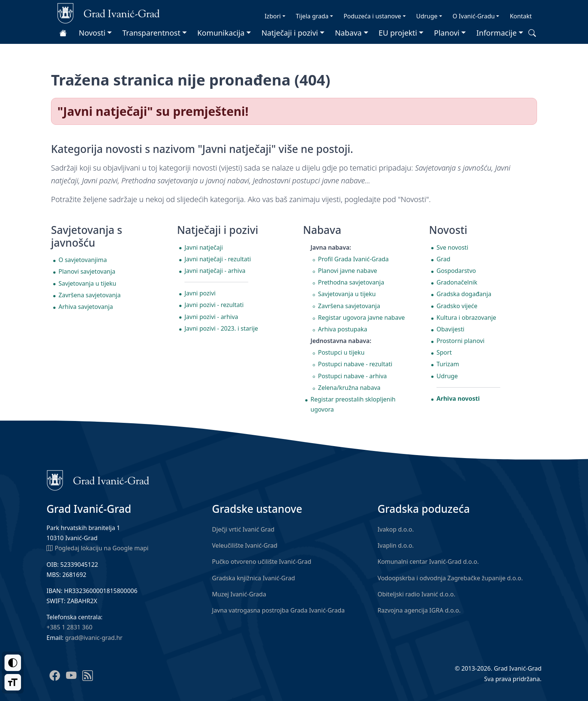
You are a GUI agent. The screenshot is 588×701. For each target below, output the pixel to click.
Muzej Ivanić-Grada (239, 594)
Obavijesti (450, 329)
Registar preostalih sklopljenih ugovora (353, 404)
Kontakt (521, 16)
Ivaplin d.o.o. (396, 545)
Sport (444, 352)
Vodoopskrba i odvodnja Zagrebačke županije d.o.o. (450, 578)
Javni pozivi (200, 293)
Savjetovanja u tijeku (87, 283)
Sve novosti (452, 247)
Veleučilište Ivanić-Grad (244, 545)
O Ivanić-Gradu (474, 16)
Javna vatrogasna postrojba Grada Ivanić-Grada (278, 610)
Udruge (427, 16)
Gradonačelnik (457, 282)
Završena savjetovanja (90, 295)
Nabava (348, 33)
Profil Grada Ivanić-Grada (353, 259)
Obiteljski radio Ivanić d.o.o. (417, 594)
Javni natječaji (204, 247)
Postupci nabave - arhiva (352, 376)
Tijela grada (312, 16)
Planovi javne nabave (348, 271)
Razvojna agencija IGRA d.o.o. (419, 610)
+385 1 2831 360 (69, 627)
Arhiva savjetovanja (86, 307)
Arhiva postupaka (343, 329)
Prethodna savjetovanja (351, 282)
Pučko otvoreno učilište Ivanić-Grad (262, 562)
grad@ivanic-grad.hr (94, 638)
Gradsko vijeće (457, 306)
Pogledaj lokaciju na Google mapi (97, 548)
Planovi (447, 33)
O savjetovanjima (83, 260)
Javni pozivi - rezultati (214, 305)
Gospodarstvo (456, 271)
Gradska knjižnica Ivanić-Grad (253, 578)
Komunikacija (221, 33)
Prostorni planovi (460, 341)
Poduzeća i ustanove (372, 16)
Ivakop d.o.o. (396, 529)
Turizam (448, 364)
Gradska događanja (464, 294)
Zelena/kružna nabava (349, 388)
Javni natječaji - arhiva (215, 271)
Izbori (272, 16)
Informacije (496, 33)
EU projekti (398, 33)
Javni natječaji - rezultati (218, 259)
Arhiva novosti (458, 398)
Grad (443, 259)
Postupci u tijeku (341, 352)
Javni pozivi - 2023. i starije (221, 328)
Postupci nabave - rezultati (355, 364)
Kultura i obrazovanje (466, 318)
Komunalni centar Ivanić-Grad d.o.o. (428, 562)
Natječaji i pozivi (290, 33)
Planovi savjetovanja (87, 271)
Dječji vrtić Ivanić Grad (243, 529)
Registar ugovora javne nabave (361, 318)
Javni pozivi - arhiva (211, 317)
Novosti (92, 33)
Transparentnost (151, 33)
